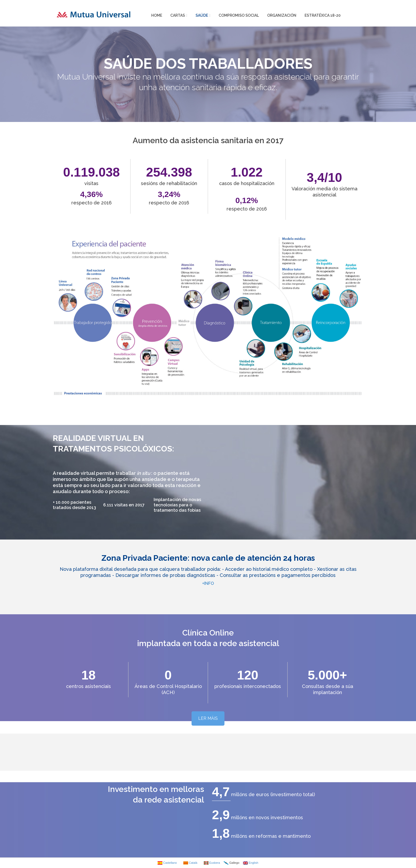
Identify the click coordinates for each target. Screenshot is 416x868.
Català (190, 863)
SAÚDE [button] (203, 15)
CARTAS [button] (179, 15)
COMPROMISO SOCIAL (239, 15)
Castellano (167, 863)
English (251, 863)
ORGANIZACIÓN (282, 15)
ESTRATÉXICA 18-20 (323, 15)
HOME (157, 15)
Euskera (212, 863)
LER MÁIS (208, 718)
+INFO (208, 583)
